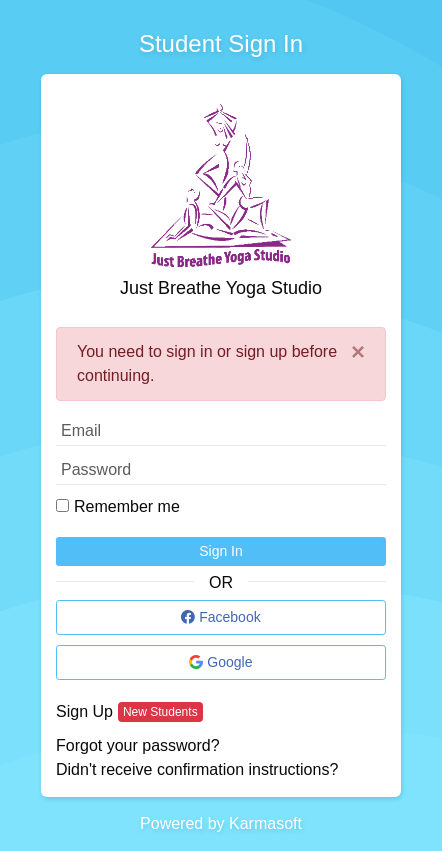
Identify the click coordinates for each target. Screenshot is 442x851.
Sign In (221, 551)
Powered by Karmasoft (221, 823)
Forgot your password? (138, 745)
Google (220, 662)
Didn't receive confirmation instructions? (197, 769)
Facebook (220, 617)
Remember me (127, 506)
